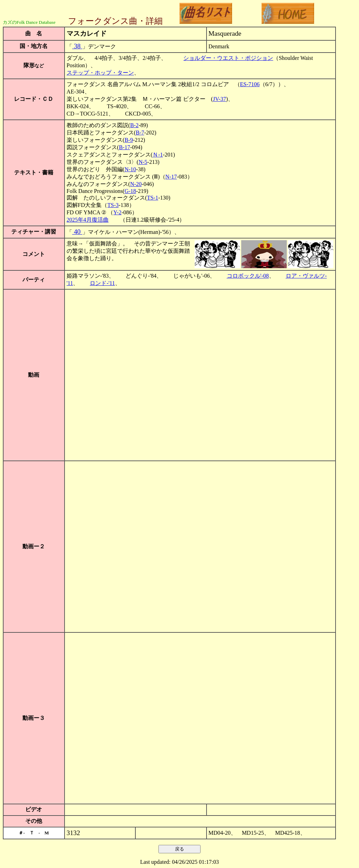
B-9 (129, 140)
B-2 (134, 125)
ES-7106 (250, 84)
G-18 (130, 191)
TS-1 (153, 198)
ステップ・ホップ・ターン (100, 73)
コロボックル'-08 (248, 276)
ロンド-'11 (102, 283)
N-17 (171, 177)
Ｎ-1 (158, 155)
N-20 (136, 184)
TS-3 (113, 205)
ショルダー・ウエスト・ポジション (228, 58)
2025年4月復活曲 (88, 220)
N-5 (143, 162)
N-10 (130, 169)
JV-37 (219, 99)
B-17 (124, 147)
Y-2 (117, 212)
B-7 (140, 133)
